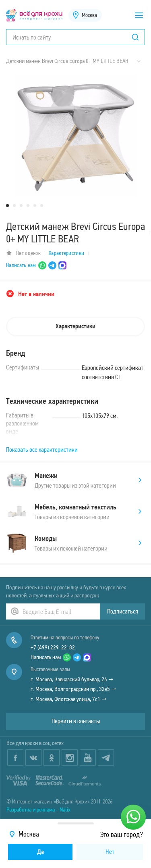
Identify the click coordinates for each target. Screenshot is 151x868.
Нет (110, 852)
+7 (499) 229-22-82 (53, 647)
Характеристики (66, 253)
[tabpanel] (75, 136)
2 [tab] (14, 206)
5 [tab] (35, 206)
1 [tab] (7, 206)
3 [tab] (21, 206)
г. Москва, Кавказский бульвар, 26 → (72, 679)
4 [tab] (28, 206)
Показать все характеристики (42, 450)
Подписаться (123, 611)
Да (40, 852)
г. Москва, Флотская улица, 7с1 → (69, 699)
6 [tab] (42, 206)
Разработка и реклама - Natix (38, 810)
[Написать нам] (133, 817)
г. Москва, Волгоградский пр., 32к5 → (73, 689)
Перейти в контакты (76, 721)
